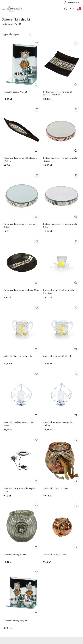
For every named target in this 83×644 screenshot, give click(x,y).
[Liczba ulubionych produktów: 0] (72, 9)
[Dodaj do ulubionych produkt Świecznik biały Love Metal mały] (76, 307)
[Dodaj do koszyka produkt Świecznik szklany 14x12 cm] (76, 481)
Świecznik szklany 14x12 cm (56, 488)
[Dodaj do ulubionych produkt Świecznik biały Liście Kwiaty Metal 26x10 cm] (76, 241)
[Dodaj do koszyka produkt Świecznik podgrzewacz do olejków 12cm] (36, 481)
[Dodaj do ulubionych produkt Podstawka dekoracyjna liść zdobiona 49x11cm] (37, 109)
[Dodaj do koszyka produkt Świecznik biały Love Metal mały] (76, 349)
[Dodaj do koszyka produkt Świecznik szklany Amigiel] (36, 84)
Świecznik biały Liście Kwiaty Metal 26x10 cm (59, 291)
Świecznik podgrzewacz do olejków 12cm (19, 490)
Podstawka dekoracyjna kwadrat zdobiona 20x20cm (58, 93)
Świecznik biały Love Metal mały (58, 356)
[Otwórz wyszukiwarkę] (66, 9)
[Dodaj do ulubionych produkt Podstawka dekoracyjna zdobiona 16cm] (37, 241)
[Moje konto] (72, 2)
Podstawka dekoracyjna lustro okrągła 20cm (60, 225)
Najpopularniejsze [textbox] (10, 34)
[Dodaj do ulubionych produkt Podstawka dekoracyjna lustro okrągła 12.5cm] (76, 109)
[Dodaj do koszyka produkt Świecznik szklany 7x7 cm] (36, 547)
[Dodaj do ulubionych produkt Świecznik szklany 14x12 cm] (76, 440)
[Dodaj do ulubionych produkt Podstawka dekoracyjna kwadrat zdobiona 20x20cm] (76, 43)
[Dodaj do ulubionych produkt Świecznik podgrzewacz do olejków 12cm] (37, 440)
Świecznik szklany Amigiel (15, 92)
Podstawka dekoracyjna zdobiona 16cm (21, 290)
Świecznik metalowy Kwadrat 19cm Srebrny (59, 424)
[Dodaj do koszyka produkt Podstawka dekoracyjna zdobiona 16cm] (36, 283)
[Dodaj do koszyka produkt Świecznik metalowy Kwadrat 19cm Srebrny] (76, 415)
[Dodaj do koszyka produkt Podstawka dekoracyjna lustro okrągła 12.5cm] (76, 150)
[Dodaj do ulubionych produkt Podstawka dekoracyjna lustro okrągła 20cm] (76, 175)
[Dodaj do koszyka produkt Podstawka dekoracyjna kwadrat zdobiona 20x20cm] (76, 84)
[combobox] (17, 34)
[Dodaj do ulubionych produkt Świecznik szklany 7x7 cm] (37, 506)
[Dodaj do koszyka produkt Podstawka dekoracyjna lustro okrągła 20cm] (76, 217)
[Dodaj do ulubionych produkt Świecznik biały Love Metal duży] (37, 307)
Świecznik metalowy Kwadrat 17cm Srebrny (19, 424)
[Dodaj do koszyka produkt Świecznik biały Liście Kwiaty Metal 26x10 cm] (76, 283)
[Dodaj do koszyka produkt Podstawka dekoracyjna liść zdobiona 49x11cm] (36, 150)
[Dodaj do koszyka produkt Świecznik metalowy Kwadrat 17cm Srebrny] (36, 415)
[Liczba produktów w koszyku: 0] (78, 9)
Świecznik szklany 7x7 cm (15, 554)
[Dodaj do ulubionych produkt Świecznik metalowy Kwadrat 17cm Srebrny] (37, 374)
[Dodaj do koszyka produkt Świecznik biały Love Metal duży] (36, 349)
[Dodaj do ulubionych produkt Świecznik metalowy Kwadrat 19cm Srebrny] (76, 374)
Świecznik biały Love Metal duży (18, 356)
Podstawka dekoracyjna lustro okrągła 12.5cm (60, 159)
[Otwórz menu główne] (3, 9)
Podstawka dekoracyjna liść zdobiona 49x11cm (20, 159)
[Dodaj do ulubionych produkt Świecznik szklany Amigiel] (37, 43)
